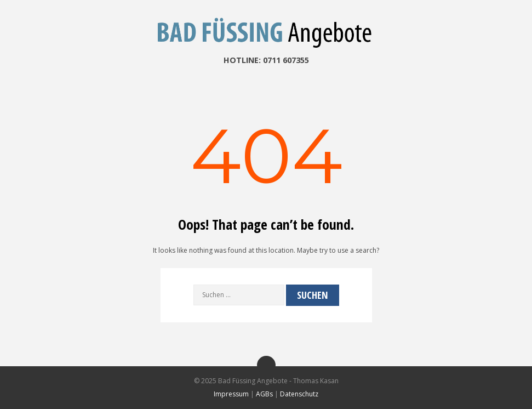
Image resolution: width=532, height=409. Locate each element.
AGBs (264, 394)
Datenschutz (299, 394)
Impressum (231, 394)
